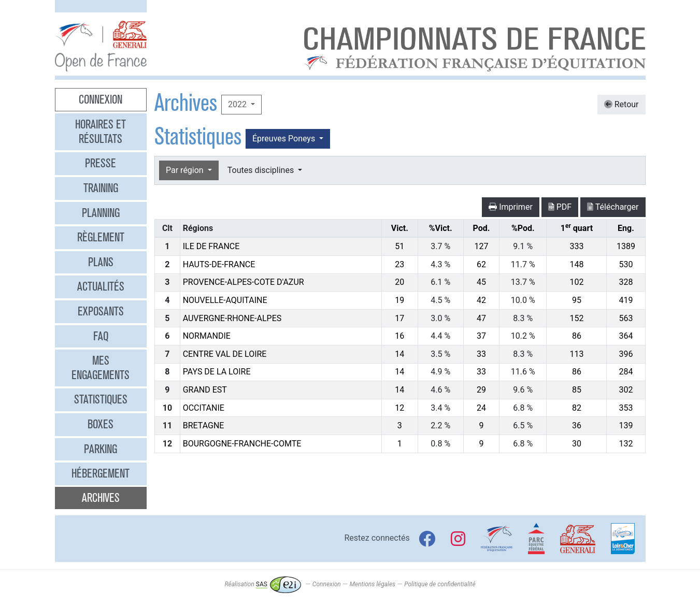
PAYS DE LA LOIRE (217, 372)
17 (399, 318)
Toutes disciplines (262, 170)
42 (481, 300)
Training (101, 188)
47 (481, 318)
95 (577, 300)
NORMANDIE (207, 336)
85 (577, 390)
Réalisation (262, 584)
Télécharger (613, 207)
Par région (186, 170)
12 (399, 408)
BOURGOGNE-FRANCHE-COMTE (242, 444)
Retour (622, 104)
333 (576, 246)
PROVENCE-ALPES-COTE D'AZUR (244, 282)
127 (481, 246)
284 (626, 372)
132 (626, 444)
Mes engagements (101, 368)
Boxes (101, 424)
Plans (101, 262)
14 (399, 354)
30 (577, 444)
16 (399, 336)
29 (481, 390)
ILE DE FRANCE (211, 246)
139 (626, 425)
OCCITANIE (204, 408)
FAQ (101, 336)
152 (576, 318)
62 (481, 264)
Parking (101, 449)
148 (576, 264)
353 (626, 408)
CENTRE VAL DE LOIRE (225, 354)
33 (481, 354)
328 (626, 282)
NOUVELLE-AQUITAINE (225, 300)
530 (626, 264)
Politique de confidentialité (440, 584)
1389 (626, 246)
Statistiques (101, 399)
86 (577, 336)
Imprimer (511, 207)
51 (399, 246)
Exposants (101, 311)
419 (626, 300)
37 (481, 336)
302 (626, 390)
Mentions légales (373, 584)
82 (577, 408)
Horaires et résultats (101, 132)
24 (481, 408)
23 (399, 264)
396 (626, 354)
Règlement (101, 237)
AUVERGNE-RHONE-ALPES (232, 318)
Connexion (101, 99)
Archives (101, 498)
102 (576, 282)
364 (626, 336)
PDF (560, 207)
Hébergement (101, 473)
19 (399, 300)
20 (399, 282)
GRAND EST (205, 390)
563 (626, 318)
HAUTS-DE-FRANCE (219, 264)
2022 (238, 104)
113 (576, 354)
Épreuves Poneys (285, 139)
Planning (101, 213)
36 (577, 425)
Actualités (101, 286)
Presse (101, 163)
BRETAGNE (204, 425)
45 (481, 282)
